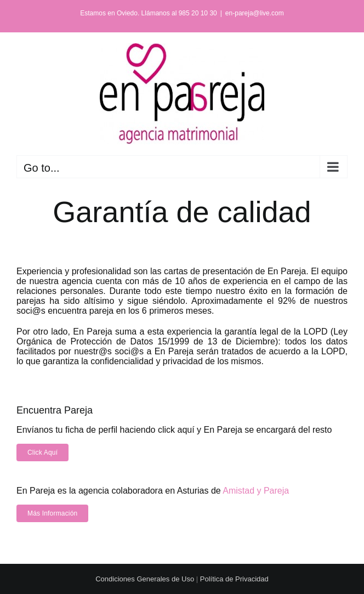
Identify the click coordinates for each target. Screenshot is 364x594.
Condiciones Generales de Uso (145, 579)
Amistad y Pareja (256, 491)
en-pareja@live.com (255, 13)
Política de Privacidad (234, 579)
